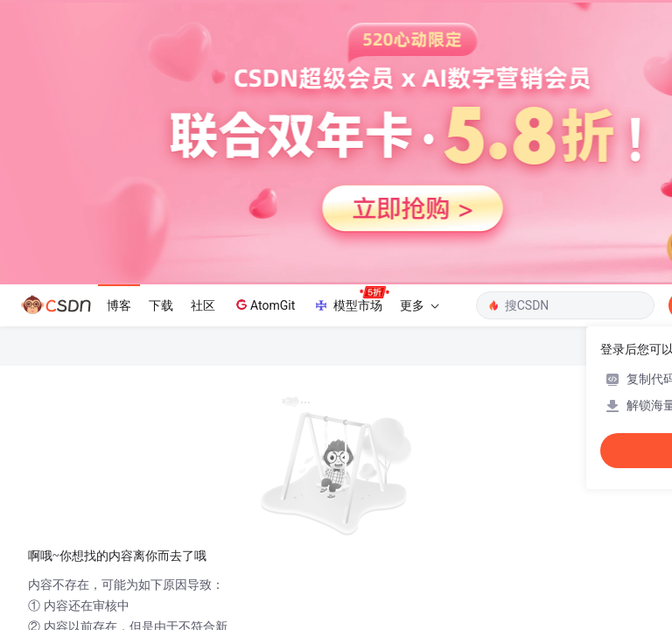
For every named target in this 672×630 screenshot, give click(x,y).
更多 (419, 305)
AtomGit (264, 304)
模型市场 (351, 300)
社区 (203, 305)
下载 (161, 305)
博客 (119, 305)
